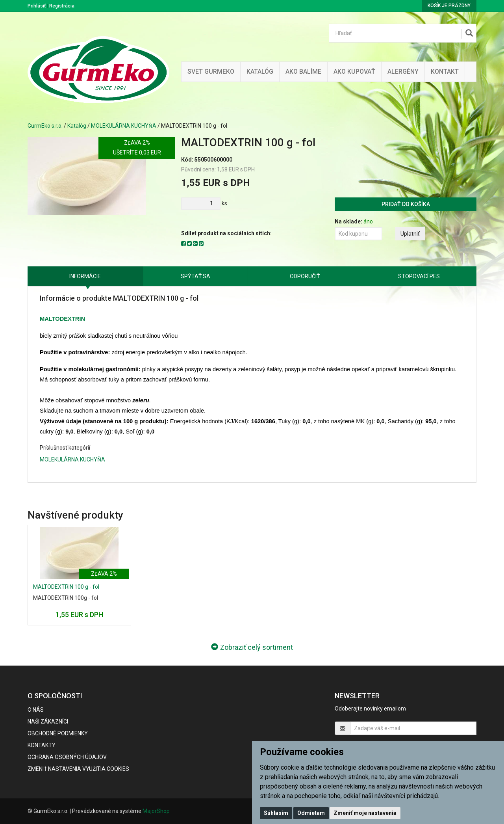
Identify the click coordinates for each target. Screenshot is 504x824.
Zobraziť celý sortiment (252, 647)
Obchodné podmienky (58, 733)
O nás (36, 710)
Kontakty (42, 745)
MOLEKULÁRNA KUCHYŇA (124, 126)
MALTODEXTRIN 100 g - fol (66, 587)
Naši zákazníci (48, 722)
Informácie (85, 276)
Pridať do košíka (406, 204)
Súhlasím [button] (276, 813)
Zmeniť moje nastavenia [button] (365, 813)
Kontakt (445, 72)
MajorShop (156, 811)
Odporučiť (305, 276)
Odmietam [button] (311, 813)
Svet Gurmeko (211, 72)
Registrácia (62, 6)
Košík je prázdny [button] (449, 6)
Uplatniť (410, 234)
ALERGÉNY (403, 72)
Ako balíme (303, 72)
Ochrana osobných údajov (67, 757)
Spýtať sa (195, 276)
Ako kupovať (354, 72)
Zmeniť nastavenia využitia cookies (78, 769)
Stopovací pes (419, 276)
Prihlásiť (37, 6)
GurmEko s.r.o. (45, 126)
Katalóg (77, 126)
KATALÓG (260, 72)
